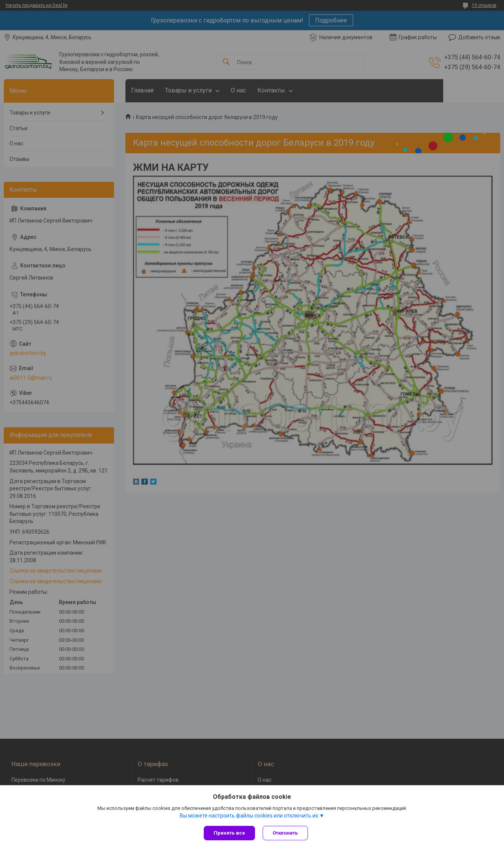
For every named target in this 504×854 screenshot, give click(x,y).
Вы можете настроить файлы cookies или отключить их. (250, 816)
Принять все (229, 833)
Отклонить (285, 833)
